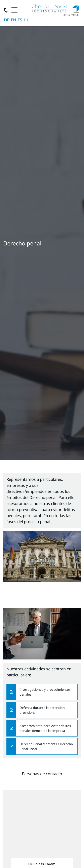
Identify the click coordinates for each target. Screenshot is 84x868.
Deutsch (7, 20)
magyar (27, 20)
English (13, 20)
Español (20, 20)
